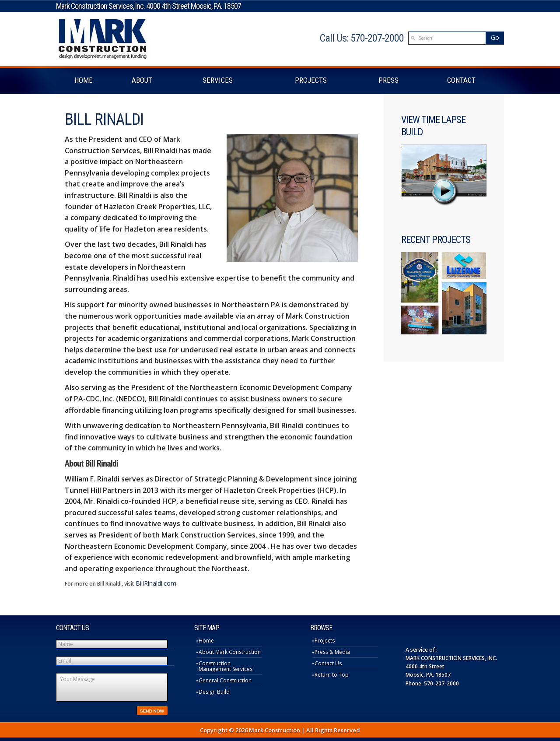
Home (206, 641)
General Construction (225, 680)
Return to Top (332, 675)
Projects (325, 641)
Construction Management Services (226, 666)
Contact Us (328, 663)
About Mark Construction (230, 652)
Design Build (214, 692)
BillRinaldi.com (156, 583)
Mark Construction (104, 39)
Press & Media (332, 652)
